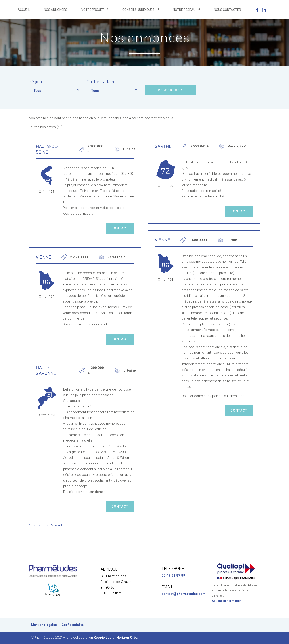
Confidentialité (73, 625)
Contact (120, 228)
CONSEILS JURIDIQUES (138, 10)
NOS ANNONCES (56, 10)
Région (35, 82)
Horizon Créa (127, 638)
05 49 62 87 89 (173, 575)
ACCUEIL (24, 10)
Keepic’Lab (103, 638)
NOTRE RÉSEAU (184, 10)
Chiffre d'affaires (102, 82)
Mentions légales (44, 625)
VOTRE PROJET (93, 10)
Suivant (57, 525)
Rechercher (170, 90)
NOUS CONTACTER (227, 10)
